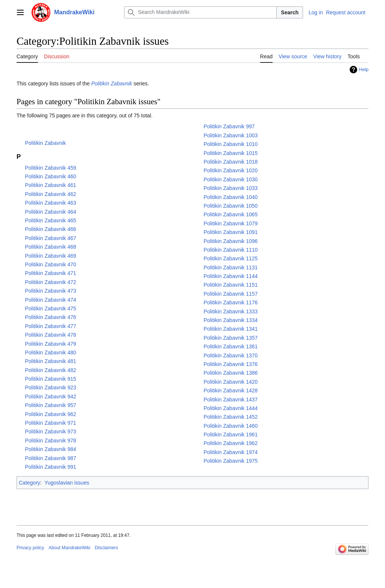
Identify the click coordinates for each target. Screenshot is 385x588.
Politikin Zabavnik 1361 (230, 346)
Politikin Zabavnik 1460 (230, 426)
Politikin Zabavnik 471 (50, 273)
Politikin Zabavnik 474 (50, 300)
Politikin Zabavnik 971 (50, 423)
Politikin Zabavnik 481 (50, 361)
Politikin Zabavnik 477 (50, 326)
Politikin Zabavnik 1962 (230, 443)
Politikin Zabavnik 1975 (230, 461)
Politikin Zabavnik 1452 (230, 417)
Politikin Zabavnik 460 (50, 176)
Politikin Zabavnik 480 (50, 352)
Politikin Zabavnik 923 (50, 387)
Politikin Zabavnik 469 (50, 256)
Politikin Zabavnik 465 (50, 220)
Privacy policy (30, 548)
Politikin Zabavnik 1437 (230, 400)
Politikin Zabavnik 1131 (230, 267)
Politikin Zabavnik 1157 (230, 294)
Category (30, 483)
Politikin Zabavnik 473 (50, 291)
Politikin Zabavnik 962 (50, 414)
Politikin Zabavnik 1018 (230, 162)
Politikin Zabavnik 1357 (230, 338)
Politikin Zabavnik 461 (50, 185)
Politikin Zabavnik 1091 (230, 232)
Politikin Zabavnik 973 (50, 432)
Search (290, 12)
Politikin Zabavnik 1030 (230, 179)
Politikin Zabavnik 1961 (230, 435)
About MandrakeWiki (69, 548)
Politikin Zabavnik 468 (50, 247)
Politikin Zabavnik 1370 (230, 356)
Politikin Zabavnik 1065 (230, 214)
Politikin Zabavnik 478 (50, 335)
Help (364, 70)
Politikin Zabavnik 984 (50, 449)
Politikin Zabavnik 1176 (230, 302)
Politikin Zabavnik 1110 (230, 250)
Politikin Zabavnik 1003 (230, 135)
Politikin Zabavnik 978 (50, 441)
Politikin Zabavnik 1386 (230, 373)
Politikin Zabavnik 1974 (230, 452)
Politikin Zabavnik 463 (50, 203)
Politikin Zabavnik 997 (229, 126)
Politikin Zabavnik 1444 (230, 408)
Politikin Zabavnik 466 (50, 229)
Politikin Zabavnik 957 (50, 405)
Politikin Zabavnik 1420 (230, 382)
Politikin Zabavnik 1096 (230, 241)
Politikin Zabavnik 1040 (230, 197)
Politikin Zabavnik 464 (50, 212)
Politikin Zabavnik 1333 (230, 311)
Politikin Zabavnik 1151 (230, 285)
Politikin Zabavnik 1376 (230, 364)
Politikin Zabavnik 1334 (230, 320)
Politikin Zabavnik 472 (50, 282)
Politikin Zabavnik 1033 (230, 188)
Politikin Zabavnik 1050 (230, 206)
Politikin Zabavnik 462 (50, 194)
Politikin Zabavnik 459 (50, 168)
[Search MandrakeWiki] (200, 12)
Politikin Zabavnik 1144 (230, 276)
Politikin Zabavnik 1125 (230, 258)
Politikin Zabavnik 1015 (230, 153)
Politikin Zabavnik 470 (50, 264)
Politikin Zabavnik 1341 (230, 329)
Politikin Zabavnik (111, 84)
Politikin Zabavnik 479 (50, 344)
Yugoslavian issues (67, 483)
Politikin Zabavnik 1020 (230, 170)
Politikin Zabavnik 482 (50, 370)
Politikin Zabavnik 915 (50, 379)
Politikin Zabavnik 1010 (230, 144)
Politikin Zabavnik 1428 (230, 390)
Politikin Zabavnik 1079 (230, 223)
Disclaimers (106, 548)
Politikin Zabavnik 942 (50, 397)
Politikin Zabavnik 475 (50, 308)
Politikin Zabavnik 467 (50, 238)
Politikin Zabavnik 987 (50, 458)
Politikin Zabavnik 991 (50, 467)
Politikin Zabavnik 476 (50, 317)
